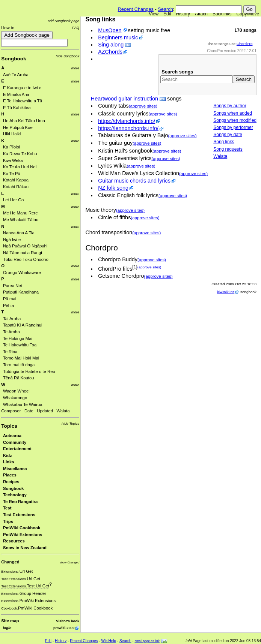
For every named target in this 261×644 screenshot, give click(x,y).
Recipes (11, 482)
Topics (9, 426)
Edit (167, 14)
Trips (8, 521)
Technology (15, 495)
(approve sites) (143, 106)
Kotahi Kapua (16, 180)
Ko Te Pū (12, 174)
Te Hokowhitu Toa (20, 345)
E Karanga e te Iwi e (22, 88)
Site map (10, 621)
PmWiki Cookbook (22, 528)
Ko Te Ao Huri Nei (20, 167)
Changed (10, 562)
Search (165, 9)
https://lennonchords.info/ (128, 128)
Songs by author (230, 106)
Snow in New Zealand (25, 548)
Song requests (228, 149)
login (7, 628)
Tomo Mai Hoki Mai (21, 358)
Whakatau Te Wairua (23, 404)
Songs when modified (235, 120)
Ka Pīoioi (11, 147)
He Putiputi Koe (18, 127)
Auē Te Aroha (16, 75)
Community (15, 442)
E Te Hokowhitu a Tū (23, 101)
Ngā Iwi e (12, 240)
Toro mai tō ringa (19, 365)
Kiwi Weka (13, 160)
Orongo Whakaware (22, 273)
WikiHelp (109, 641)
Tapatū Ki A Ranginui (23, 325)
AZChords (110, 52)
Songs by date (228, 135)
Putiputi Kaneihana (21, 292)
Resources (14, 541)
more (75, 68)
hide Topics (70, 423)
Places (10, 475)
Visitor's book (68, 621)
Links (9, 462)
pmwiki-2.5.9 (64, 628)
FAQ (76, 28)
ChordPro (245, 44)
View (154, 14)
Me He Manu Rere (20, 213)
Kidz (8, 455)
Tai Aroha (12, 319)
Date (29, 411)
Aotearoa (12, 436)
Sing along (111, 45)
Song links (224, 142)
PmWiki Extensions (23, 535)
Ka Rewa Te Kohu (20, 154)
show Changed (69, 562)
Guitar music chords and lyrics (134, 181)
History (183, 14)
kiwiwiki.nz (226, 292)
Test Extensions (19, 515)
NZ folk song (113, 188)
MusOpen (110, 30)
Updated (45, 411)
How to (8, 28)
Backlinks (222, 14)
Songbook (14, 59)
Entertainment (17, 449)
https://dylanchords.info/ (127, 121)
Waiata (63, 411)
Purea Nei (12, 286)
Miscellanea (15, 469)
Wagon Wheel (16, 391)
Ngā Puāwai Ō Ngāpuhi (25, 246)
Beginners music (118, 37)
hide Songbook (68, 56)
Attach (201, 14)
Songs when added (233, 113)
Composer (11, 411)
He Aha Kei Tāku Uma (24, 121)
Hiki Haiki (12, 134)
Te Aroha (11, 332)
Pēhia (8, 306)
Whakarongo (15, 398)
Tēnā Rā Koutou (19, 378)
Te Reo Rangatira (20, 502)
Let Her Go (13, 200)
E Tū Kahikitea (17, 108)
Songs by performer (233, 127)
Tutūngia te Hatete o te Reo (29, 371)
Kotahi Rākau (16, 187)
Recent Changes (136, 9)
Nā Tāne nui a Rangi (23, 253)
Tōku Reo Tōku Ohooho (26, 259)
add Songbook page (63, 21)
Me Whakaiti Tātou (21, 220)
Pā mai (10, 299)
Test (7, 508)
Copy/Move (248, 14)
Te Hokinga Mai (18, 338)
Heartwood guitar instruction (124, 99)
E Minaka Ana (16, 94)
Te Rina (10, 352)
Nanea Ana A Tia (19, 233)
